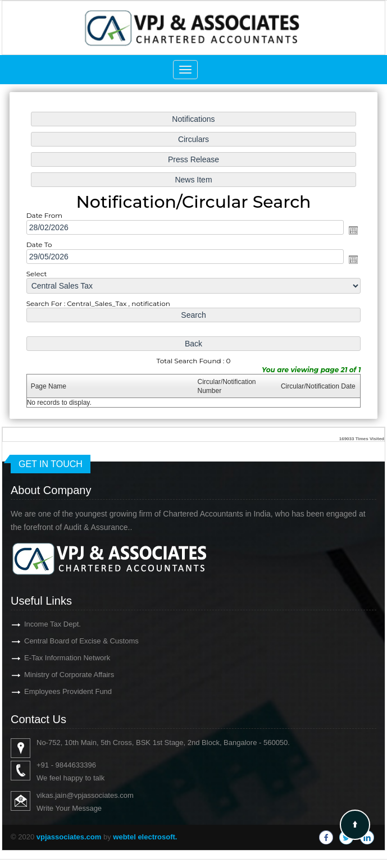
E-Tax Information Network (47, 658)
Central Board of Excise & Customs (61, 641)
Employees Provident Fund (48, 691)
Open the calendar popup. (349, 231)
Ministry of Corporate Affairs (49, 675)
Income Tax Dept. (32, 624)
